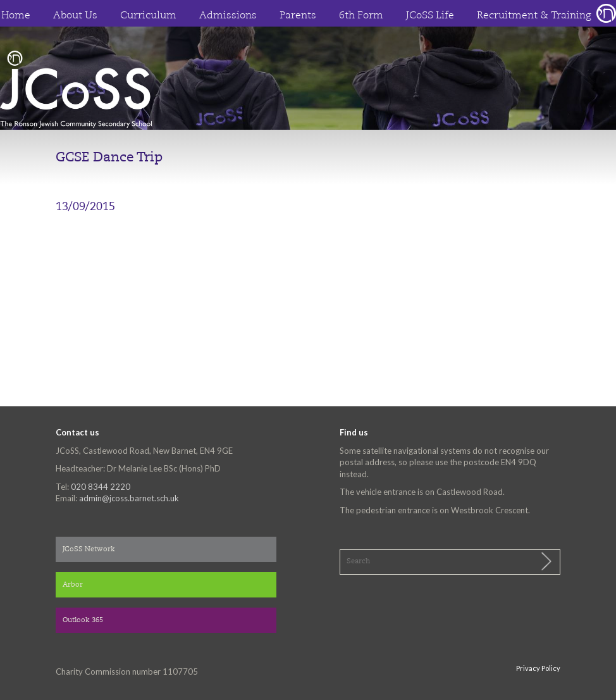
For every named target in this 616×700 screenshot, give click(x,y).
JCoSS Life (430, 16)
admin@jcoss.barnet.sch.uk (129, 498)
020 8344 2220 (101, 487)
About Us (75, 16)
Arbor (73, 585)
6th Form (361, 16)
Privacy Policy (538, 668)
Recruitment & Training (534, 16)
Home (16, 16)
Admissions (228, 16)
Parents (298, 16)
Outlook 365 (83, 621)
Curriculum (148, 16)
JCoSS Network (89, 550)
